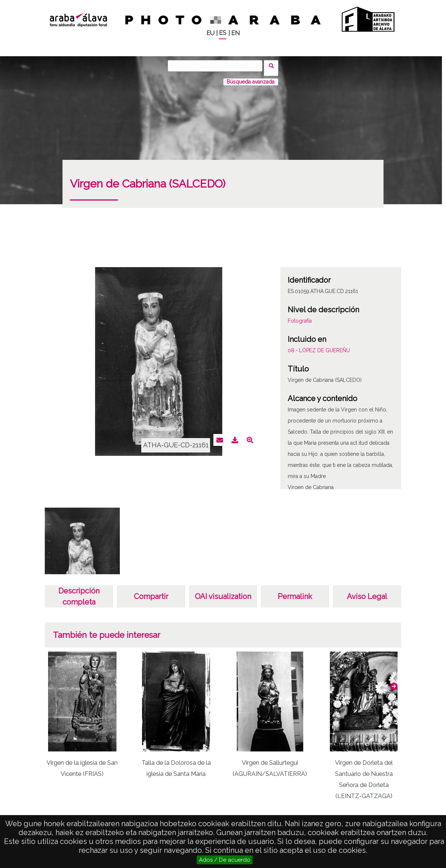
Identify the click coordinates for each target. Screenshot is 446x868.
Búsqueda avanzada (251, 77)
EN (235, 33)
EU (210, 33)
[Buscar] (217, 66)
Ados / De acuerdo (225, 860)
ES (223, 33)
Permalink (295, 592)
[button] (394, 682)
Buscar (273, 65)
